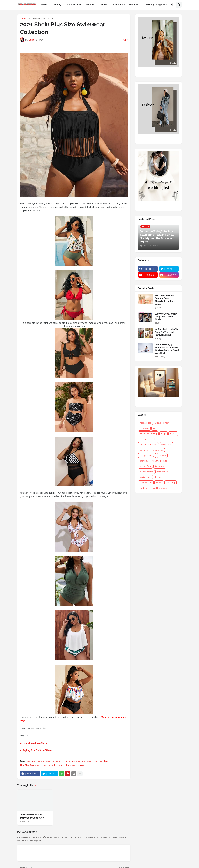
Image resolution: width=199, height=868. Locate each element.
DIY (155, 428)
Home (23, 18)
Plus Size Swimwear (30, 765)
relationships (146, 483)
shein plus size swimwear (72, 765)
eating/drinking (147, 455)
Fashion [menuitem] (90, 5)
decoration (158, 450)
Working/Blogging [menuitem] (155, 5)
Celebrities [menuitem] (74, 5)
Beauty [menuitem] (57, 5)
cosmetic (144, 450)
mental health (146, 472)
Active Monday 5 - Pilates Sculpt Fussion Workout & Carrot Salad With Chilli (167, 349)
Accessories (145, 423)
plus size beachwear (82, 761)
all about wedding (148, 434)
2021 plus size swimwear (41, 18)
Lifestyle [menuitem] (118, 5)
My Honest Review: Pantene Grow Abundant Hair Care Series (165, 300)
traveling (171, 483)
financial (144, 461)
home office (145, 466)
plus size (66, 761)
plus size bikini (101, 761)
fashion (56, 761)
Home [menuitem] (44, 5)
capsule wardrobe (148, 445)
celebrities (166, 445)
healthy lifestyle (160, 461)
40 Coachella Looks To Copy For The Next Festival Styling (166, 332)
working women (160, 488)
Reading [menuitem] (134, 5)
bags (163, 434)
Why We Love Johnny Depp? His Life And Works (166, 317)
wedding (144, 488)
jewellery (160, 466)
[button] (172, 5)
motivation (145, 477)
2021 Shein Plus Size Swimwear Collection (32, 816)
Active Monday (162, 423)
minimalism (163, 472)
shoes (159, 483)
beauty (143, 439)
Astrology (144, 428)
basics (173, 434)
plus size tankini (50, 765)
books (154, 439)
